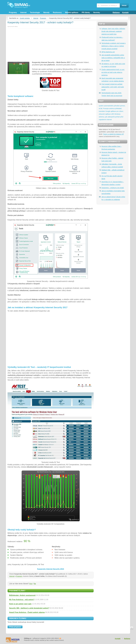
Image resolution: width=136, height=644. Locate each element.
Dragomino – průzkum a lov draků (113, 188)
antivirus (112, 109)
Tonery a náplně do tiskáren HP (113, 134)
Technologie (35, 12)
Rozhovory (57, 12)
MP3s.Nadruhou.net (108, 52)
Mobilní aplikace (72, 12)
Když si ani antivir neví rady (20, 604)
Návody (46, 12)
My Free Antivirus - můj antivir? (22, 600)
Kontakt (125, 12)
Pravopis (106, 109)
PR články (86, 12)
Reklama (116, 12)
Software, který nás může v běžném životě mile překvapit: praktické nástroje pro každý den (113, 31)
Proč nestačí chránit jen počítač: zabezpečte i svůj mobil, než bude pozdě (113, 87)
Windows (117, 114)
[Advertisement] (51, 44)
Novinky (97, 12)
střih (113, 114)
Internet (23, 12)
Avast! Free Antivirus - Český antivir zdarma (27, 612)
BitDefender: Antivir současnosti (22, 595)
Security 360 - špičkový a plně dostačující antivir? (29, 608)
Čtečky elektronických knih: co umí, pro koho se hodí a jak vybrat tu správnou (113, 72)
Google (108, 111)
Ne (35, 584)
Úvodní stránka (25, 18)
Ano (31, 584)
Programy (13, 12)
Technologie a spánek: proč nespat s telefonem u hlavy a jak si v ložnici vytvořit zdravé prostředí (114, 46)
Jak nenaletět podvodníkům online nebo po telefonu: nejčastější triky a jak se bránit (113, 58)
